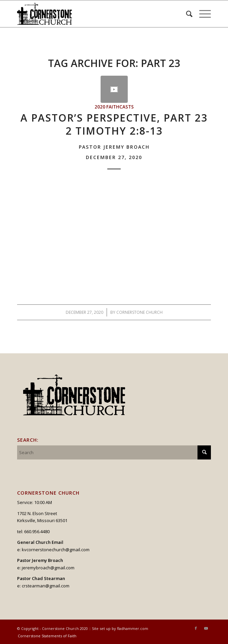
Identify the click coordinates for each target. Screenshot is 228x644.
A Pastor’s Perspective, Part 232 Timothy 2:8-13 (114, 135)
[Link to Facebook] (196, 628)
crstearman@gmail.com (46, 586)
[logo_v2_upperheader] (95, 14)
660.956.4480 (37, 531)
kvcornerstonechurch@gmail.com (56, 550)
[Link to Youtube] (206, 628)
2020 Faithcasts (114, 107)
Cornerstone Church (139, 312)
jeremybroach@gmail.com (48, 568)
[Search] (186, 14)
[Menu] (202, 14)
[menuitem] (186, 14)
